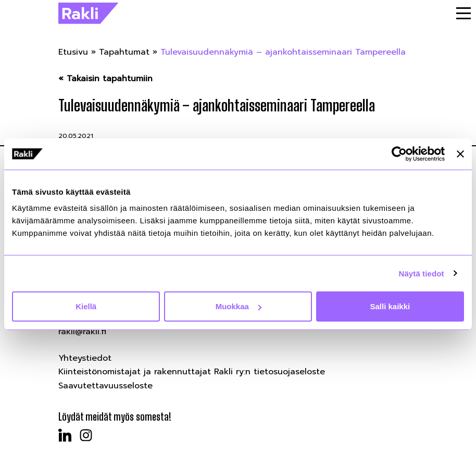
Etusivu (73, 52)
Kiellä (86, 306)
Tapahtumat (124, 52)
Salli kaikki (390, 306)
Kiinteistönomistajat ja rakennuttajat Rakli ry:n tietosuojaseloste (192, 372)
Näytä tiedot (422, 273)
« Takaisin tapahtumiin (105, 79)
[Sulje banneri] (460, 154)
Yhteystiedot (85, 358)
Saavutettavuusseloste (105, 386)
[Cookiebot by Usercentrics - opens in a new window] (399, 154)
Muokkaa (239, 306)
